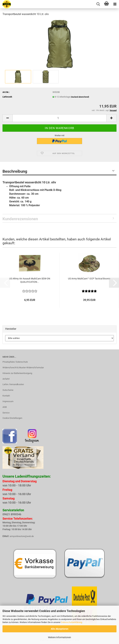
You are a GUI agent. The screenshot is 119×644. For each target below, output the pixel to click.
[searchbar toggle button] (98, 4)
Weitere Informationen (59, 637)
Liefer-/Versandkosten (13, 384)
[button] (8, 118)
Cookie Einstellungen (12, 418)
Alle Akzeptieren (60, 629)
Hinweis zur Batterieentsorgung (17, 373)
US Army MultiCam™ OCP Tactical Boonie (89, 279)
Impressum (8, 401)
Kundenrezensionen (20, 219)
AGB (5, 407)
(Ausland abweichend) (80, 97)
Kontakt (6, 396)
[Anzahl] (59, 118)
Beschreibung (15, 171)
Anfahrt (6, 379)
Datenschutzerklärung (71, 622)
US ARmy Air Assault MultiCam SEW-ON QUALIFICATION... (30, 280)
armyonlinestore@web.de (22, 536)
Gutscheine (8, 390)
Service (6, 413)
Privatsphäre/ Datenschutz (15, 362)
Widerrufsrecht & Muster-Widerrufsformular (23, 368)
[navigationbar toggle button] (115, 4)
